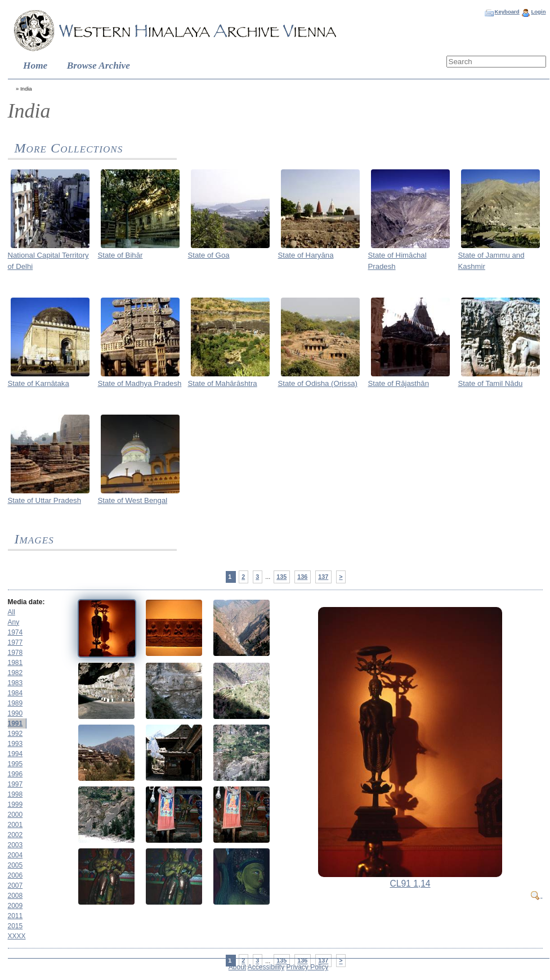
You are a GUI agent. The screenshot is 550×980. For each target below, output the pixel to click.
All (12, 612)
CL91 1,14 (410, 884)
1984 (15, 693)
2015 (15, 926)
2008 (15, 896)
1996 (15, 774)
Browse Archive (99, 66)
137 (323, 577)
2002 (15, 835)
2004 (15, 855)
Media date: (26, 602)
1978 (15, 653)
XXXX (17, 936)
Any (14, 622)
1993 (15, 744)
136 (302, 577)
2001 (15, 825)
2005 (15, 865)
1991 (15, 723)
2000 (15, 815)
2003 (15, 845)
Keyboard (507, 12)
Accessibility (266, 967)
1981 (15, 663)
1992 (15, 734)
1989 (15, 703)
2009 (15, 906)
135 (281, 577)
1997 (15, 784)
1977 (15, 642)
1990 (15, 713)
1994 (15, 754)
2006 (15, 875)
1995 (15, 764)
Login (538, 12)
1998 (15, 794)
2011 (15, 916)
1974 (15, 632)
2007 (15, 885)
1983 (15, 683)
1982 (15, 673)
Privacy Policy (308, 967)
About (237, 967)
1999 (15, 804)
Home (35, 66)
